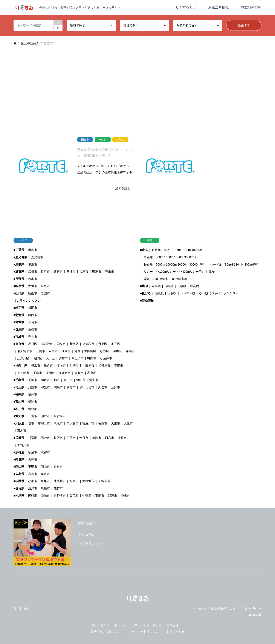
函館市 (33, 315)
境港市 (33, 264)
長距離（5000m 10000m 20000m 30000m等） (175, 264)
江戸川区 (23, 358)
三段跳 (182, 286)
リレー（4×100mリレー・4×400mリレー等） (174, 272)
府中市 (53, 351)
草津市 (71, 272)
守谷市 (33, 337)
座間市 (50, 373)
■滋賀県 (19, 272)
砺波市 (33, 402)
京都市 (45, 452)
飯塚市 (45, 481)
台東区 (103, 344)
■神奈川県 (20, 366)
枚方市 (103, 423)
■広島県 (19, 474)
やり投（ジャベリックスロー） (220, 293)
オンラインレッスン (27, 301)
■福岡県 (19, 481)
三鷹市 (41, 351)
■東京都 (19, 344)
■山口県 (19, 293)
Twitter (15, 609)
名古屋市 (60, 416)
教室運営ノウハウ (91, 544)
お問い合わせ (176, 632)
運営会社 (173, 626)
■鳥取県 (19, 264)
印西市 (45, 380)
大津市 (84, 272)
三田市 (71, 438)
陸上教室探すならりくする (229, 608)
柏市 (57, 380)
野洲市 (97, 272)
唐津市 (33, 488)
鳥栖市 (45, 488)
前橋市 (33, 329)
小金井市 (106, 358)
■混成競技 (147, 301)
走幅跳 (169, 286)
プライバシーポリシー (147, 626)
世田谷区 (90, 351)
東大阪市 (73, 423)
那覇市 (100, 496)
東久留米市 (25, 351)
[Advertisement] (137, 91)
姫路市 (97, 438)
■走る (144, 250)
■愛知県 (19, 416)
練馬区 (130, 351)
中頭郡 (87, 496)
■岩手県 (19, 308)
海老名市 (65, 373)
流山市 (81, 380)
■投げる (145, 293)
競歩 (212, 272)
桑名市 (33, 250)
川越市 (33, 387)
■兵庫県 (19, 438)
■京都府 (19, 452)
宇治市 (33, 452)
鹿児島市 (37, 257)
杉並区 (105, 351)
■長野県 (19, 279)
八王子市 (78, 358)
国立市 (61, 344)
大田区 (50, 358)
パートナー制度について (145, 632)
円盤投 (172, 293)
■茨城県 (19, 337)
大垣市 (33, 286)
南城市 (45, 496)
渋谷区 (118, 351)
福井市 (33, 394)
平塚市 (38, 373)
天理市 (33, 460)
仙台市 (33, 322)
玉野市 (33, 467)
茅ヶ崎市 (23, 373)
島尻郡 (74, 496)
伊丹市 (84, 438)
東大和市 (88, 344)
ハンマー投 (188, 293)
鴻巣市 (58, 387)
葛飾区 (38, 358)
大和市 (79, 373)
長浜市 (45, 272)
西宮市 (110, 438)
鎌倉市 (48, 366)
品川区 (33, 344)
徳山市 (33, 293)
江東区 (66, 351)
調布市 (63, 358)
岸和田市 (44, 423)
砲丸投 (159, 293)
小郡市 (33, 481)
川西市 (58, 438)
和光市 (45, 387)
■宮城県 (19, 322)
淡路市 (122, 438)
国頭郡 (33, 496)
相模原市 (104, 366)
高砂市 (45, 438)
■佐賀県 (19, 488)
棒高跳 (195, 286)
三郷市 (116, 387)
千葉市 (33, 380)
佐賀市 (58, 488)
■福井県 (19, 394)
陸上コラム (87, 535)
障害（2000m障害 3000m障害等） (167, 279)
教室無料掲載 (251, 7)
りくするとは (186, 7)
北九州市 (60, 481)
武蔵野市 (47, 344)
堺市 (31, 423)
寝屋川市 (88, 423)
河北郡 (33, 409)
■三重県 (19, 250)
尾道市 (45, 474)
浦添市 (113, 496)
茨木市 (22, 430)
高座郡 (92, 373)
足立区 (116, 344)
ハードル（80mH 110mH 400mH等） (235, 264)
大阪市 (128, 423)
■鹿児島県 (20, 257)
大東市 (116, 423)
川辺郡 (33, 438)
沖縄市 (125, 496)
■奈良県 (19, 460)
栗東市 (58, 272)
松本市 (33, 279)
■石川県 (19, 409)
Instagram (26, 609)
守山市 (110, 272)
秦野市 (119, 366)
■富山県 (19, 402)
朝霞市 (71, 387)
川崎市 (74, 366)
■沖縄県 (19, 496)
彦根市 (33, 272)
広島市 (33, 474)
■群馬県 (19, 329)
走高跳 (156, 286)
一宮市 (33, 416)
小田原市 (88, 366)
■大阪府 (19, 423)
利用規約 (121, 626)
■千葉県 (19, 380)
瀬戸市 (45, 416)
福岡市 (74, 481)
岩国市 (45, 293)
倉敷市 (58, 467)
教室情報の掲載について (107, 632)
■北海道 (19, 315)
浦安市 (94, 380)
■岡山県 (19, 467)
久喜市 (103, 387)
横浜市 (36, 366)
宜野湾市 (60, 496)
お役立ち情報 (218, 7)
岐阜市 (45, 286)
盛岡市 (33, 308)
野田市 (68, 380)
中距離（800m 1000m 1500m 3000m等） (172, 257)
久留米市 (104, 481)
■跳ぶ (144, 286)
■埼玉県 (19, 387)
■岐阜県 (19, 286)
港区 (78, 351)
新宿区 (74, 344)
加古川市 (23, 445)
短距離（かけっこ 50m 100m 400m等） (178, 250)
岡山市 (45, 467)
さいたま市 (87, 387)
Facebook (20, 609)
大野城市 (88, 481)
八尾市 (58, 423)
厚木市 (61, 366)
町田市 (92, 358)
